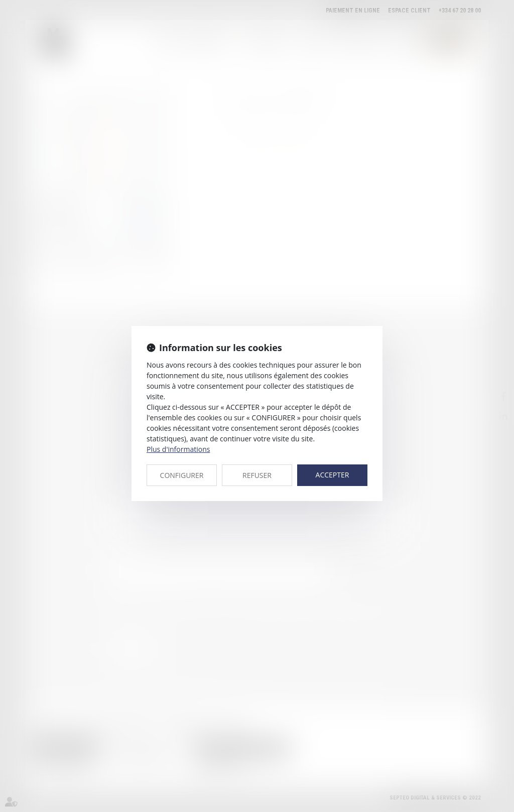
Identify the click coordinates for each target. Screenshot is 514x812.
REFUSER (257, 475)
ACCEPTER (333, 475)
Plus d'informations (178, 449)
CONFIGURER (182, 475)
